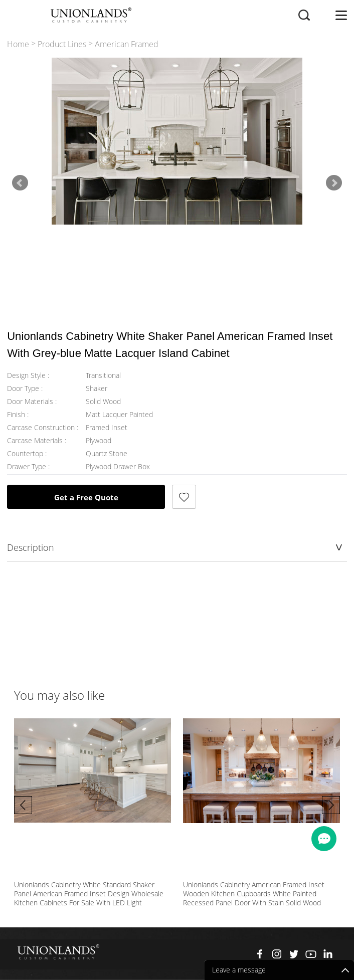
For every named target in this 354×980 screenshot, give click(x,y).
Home (18, 44)
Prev (20, 182)
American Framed (127, 44)
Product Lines (62, 44)
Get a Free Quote (86, 496)
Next (334, 182)
